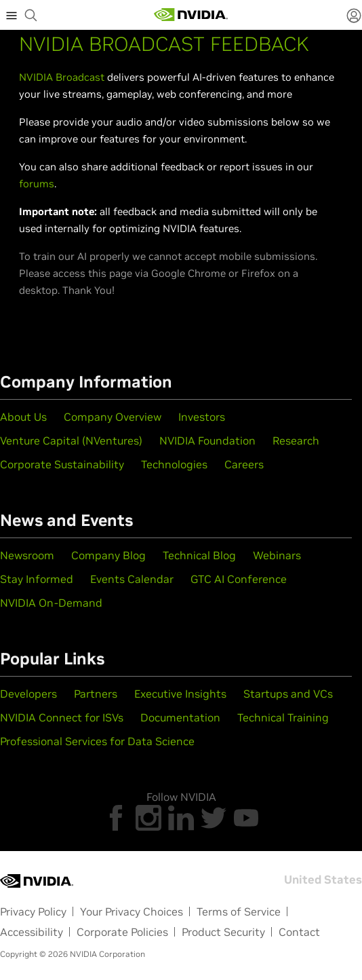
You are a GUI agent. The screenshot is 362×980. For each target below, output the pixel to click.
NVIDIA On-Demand (51, 603)
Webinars (277, 555)
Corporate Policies (122, 932)
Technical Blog (199, 555)
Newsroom (27, 555)
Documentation (180, 717)
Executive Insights (180, 694)
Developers (28, 694)
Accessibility (32, 932)
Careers (244, 464)
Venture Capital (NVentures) (71, 440)
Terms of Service (239, 911)
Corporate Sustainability (62, 464)
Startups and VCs (288, 694)
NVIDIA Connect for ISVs (62, 717)
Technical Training (283, 717)
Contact (299, 932)
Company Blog (108, 555)
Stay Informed (37, 579)
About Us (23, 417)
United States (323, 880)
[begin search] (31, 15)
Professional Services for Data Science (97, 741)
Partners (96, 694)
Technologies (174, 464)
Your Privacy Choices (132, 911)
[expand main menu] (12, 15)
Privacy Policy (33, 911)
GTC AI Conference (239, 579)
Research (296, 440)
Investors (202, 417)
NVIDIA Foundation (207, 440)
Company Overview (113, 417)
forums (37, 184)
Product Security (223, 932)
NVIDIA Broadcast (62, 77)
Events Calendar (132, 579)
